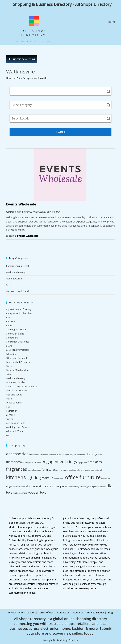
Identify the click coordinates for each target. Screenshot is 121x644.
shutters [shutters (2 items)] (17, 487)
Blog (110, 612)
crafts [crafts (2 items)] (100, 455)
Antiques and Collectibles (19, 313)
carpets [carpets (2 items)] (73, 455)
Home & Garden (15, 279)
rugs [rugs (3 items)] (9, 486)
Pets (8, 285)
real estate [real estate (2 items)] (106, 478)
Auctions (11, 321)
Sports (9, 419)
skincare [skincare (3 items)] (32, 486)
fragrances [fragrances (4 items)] (16, 469)
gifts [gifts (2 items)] (79, 470)
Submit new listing (22, 59)
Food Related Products (18, 362)
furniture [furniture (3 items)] (48, 469)
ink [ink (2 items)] (82, 470)
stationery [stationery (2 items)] (75, 487)
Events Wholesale (21, 204)
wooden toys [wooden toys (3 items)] (37, 492)
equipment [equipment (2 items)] (82, 462)
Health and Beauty (16, 272)
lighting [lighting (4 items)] (34, 478)
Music (9, 399)
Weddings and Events (17, 427)
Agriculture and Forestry (19, 309)
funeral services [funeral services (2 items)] (34, 470)
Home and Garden (16, 382)
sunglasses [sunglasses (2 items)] (95, 487)
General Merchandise (17, 370)
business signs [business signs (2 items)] (63, 455)
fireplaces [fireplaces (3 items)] (95, 462)
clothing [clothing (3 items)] (91, 454)
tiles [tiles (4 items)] (111, 486)
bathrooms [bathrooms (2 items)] (43, 455)
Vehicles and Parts (16, 423)
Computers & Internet (18, 266)
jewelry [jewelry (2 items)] (100, 470)
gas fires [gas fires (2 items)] (72, 470)
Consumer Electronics (18, 342)
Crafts (9, 346)
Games (10, 366)
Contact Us (63, 612)
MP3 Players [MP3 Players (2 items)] (59, 478)
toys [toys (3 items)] (9, 492)
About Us (78, 612)
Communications (15, 334)
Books (9, 325)
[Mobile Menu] (111, 22)
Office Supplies (14, 403)
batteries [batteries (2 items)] (52, 455)
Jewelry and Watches (17, 390)
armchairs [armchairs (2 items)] (34, 455)
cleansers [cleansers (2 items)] (81, 455)
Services (10, 415)
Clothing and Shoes (16, 329)
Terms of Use (46, 612)
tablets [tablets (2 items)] (103, 487)
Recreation (12, 411)
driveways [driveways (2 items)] (26, 462)
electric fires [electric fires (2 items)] (36, 462)
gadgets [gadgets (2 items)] (59, 470)
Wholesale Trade (15, 431)
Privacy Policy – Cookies (22, 612)
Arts (8, 317)
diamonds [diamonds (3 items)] (13, 462)
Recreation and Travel (18, 291)
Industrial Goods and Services (22, 386)
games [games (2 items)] (66, 470)
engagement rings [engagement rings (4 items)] (59, 461)
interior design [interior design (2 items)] (90, 470)
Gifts (9, 374)
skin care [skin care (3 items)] (45, 486)
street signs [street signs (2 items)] (85, 487)
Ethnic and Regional (16, 358)
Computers (12, 338)
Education (11, 354)
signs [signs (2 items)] (23, 487)
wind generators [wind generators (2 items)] (20, 493)
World (9, 435)
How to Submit (96, 612)
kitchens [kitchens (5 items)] (16, 477)
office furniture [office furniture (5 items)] (83, 477)
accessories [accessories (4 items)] (17, 454)
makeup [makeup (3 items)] (47, 478)
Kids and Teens (14, 395)
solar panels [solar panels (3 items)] (61, 486)
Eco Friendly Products (17, 350)
